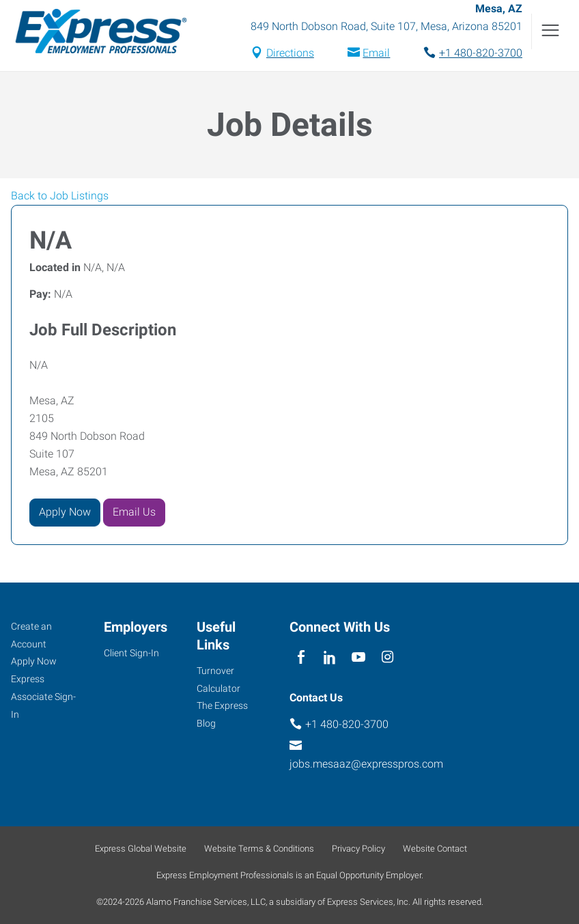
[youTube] (359, 658)
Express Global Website (141, 849)
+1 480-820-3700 (481, 54)
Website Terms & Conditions (259, 849)
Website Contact (435, 849)
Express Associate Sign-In (43, 697)
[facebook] (301, 658)
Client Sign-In (131, 653)
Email (376, 54)
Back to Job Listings (60, 198)
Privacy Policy (358, 849)
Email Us (134, 514)
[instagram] (387, 658)
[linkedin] (329, 658)
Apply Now (65, 514)
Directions (290, 54)
